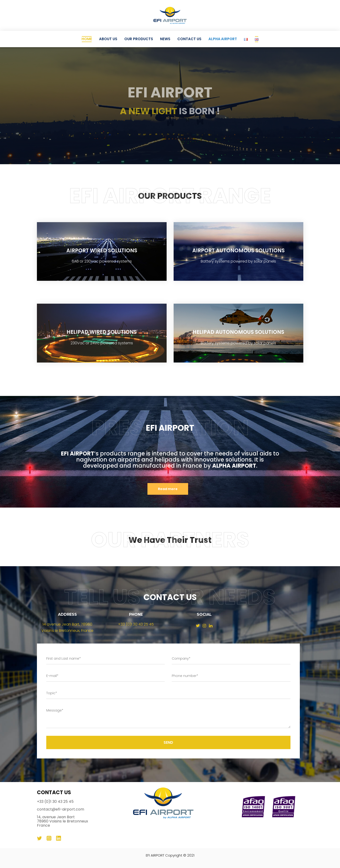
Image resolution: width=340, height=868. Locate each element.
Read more (168, 489)
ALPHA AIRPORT (223, 39)
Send (168, 742)
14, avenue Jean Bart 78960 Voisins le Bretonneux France (63, 821)
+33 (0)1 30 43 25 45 (136, 624)
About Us (108, 39)
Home (87, 39)
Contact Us (189, 39)
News (165, 39)
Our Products (139, 39)
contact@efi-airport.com (61, 809)
